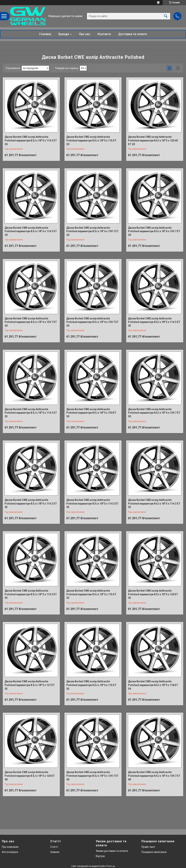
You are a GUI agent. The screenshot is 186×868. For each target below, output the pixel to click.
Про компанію (10, 847)
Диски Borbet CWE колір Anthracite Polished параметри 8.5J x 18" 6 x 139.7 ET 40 (154, 776)
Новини (55, 852)
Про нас (85, 34)
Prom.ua (111, 866)
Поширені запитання (154, 852)
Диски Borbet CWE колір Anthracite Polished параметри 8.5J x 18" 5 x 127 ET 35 (30, 685)
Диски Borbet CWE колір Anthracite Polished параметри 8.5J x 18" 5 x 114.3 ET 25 (154, 322)
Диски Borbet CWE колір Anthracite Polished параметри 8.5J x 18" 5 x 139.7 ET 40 (92, 776)
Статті (54, 847)
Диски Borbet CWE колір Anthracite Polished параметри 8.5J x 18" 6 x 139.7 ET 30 (154, 413)
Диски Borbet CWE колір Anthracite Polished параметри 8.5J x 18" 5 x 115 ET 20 (91, 140)
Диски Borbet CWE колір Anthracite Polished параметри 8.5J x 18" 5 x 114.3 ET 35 (31, 504)
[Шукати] (166, 16)
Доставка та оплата (133, 34)
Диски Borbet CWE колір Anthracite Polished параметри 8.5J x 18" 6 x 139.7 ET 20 (92, 231)
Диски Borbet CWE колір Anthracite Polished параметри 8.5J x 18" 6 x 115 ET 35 (91, 685)
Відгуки (100, 856)
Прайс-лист (148, 847)
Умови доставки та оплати (112, 851)
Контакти (104, 34)
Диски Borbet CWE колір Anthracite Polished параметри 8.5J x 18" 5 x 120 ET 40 (30, 776)
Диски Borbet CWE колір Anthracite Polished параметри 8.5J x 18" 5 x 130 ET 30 (91, 413)
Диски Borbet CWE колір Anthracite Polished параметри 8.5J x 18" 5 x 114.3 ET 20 (31, 140)
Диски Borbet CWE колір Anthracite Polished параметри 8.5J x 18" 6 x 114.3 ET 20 (31, 231)
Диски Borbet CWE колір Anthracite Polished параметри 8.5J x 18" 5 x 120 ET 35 (153, 594)
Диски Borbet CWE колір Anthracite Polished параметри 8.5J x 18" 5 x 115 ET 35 (91, 594)
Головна (45, 34)
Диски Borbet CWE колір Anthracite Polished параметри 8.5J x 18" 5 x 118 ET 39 (153, 685)
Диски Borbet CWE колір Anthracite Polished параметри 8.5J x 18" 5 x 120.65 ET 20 (153, 140)
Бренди (64, 34)
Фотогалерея (10, 852)
